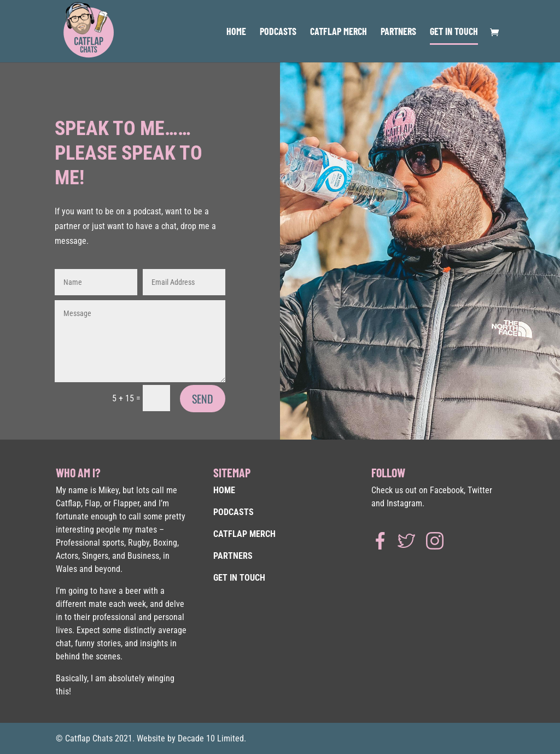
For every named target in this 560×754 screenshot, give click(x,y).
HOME (236, 32)
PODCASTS (278, 32)
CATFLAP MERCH (339, 32)
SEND (203, 399)
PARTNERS (398, 32)
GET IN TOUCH (454, 32)
